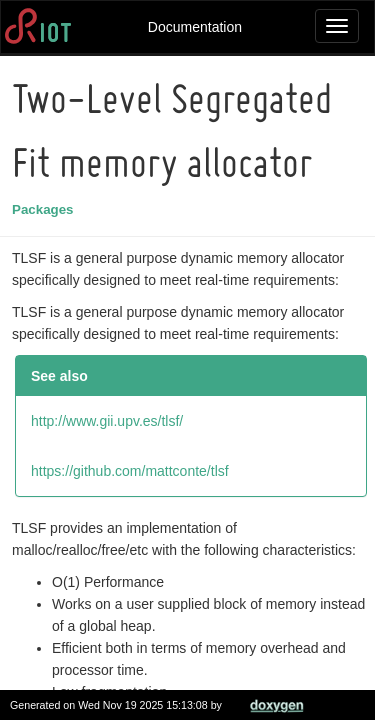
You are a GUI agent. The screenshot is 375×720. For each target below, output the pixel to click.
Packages (46, 209)
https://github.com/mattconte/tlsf (133, 471)
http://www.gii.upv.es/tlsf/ (110, 421)
